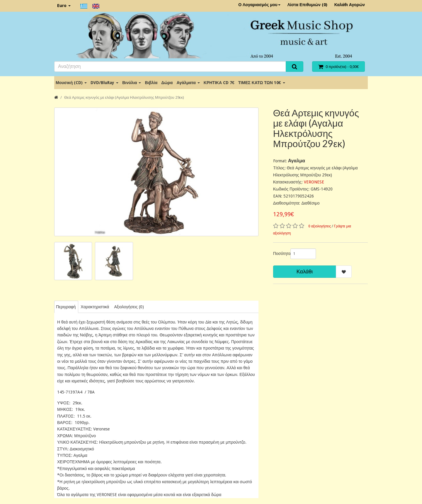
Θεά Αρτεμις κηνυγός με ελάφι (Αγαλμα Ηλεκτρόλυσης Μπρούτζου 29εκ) (124, 97)
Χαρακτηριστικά (95, 307)
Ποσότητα (280, 253)
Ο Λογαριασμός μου (259, 5)
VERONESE (314, 182)
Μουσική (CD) (71, 83)
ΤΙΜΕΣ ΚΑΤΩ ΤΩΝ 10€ (262, 83)
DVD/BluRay (104, 83)
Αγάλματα (188, 83)
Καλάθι (305, 271)
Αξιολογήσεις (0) (129, 307)
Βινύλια (132, 83)
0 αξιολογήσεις (320, 226)
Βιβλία (151, 83)
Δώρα (167, 83)
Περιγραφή (66, 307)
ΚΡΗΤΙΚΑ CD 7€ (219, 83)
